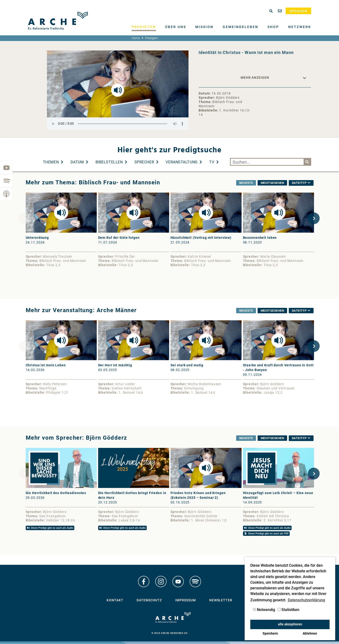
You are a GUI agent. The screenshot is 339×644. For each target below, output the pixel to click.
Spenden (298, 11)
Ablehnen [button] (310, 634)
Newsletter (221, 601)
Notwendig (264, 610)
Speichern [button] (270, 634)
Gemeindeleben (241, 27)
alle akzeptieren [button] (290, 624)
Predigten (144, 27)
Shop (273, 27)
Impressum (186, 601)
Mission (204, 27)
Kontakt (115, 601)
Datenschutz (149, 601)
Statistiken (288, 610)
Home (136, 38)
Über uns (176, 27)
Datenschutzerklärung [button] (306, 600)
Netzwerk (300, 27)
